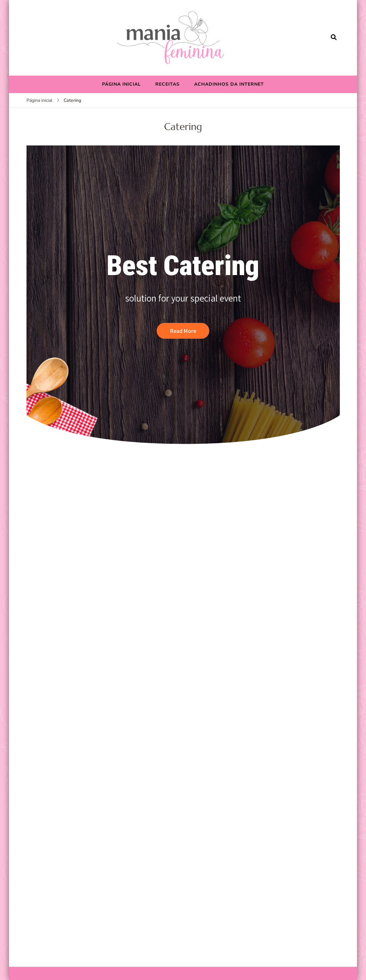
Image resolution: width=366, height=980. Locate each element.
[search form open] (334, 37)
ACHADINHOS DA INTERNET (229, 84)
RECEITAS (167, 84)
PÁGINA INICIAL (121, 84)
